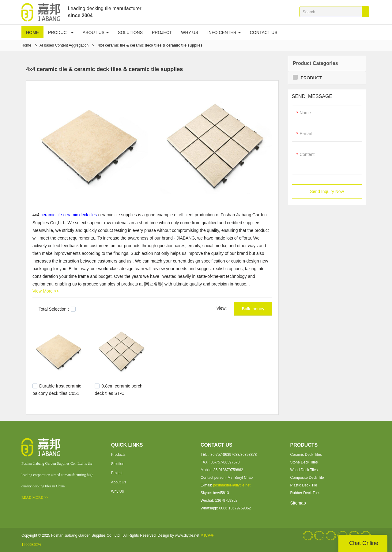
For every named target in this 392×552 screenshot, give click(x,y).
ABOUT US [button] (96, 32)
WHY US (190, 32)
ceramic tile (51, 215)
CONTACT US (264, 32)
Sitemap (298, 503)
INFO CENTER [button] (224, 32)
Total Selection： (57, 309)
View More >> (46, 291)
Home (26, 45)
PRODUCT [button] (61, 32)
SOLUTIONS (130, 32)
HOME (32, 32)
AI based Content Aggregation (64, 45)
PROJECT (162, 32)
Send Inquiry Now (327, 192)
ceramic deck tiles (81, 215)
